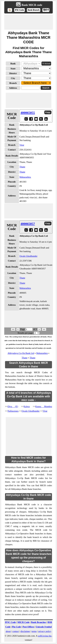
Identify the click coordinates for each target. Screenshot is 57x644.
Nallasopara (13, 411)
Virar (22, 145)
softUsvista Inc (45, 636)
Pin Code (16, 627)
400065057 (28, 224)
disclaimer (25, 631)
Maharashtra (25, 177)
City (13, 78)
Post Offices (28, 627)
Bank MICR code (32, 5)
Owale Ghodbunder (28, 256)
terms (34, 631)
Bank (13, 64)
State (13, 69)
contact (16, 631)
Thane (22, 167)
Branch (13, 83)
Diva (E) (13, 406)
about (8, 631)
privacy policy (45, 631)
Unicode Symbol (44, 627)
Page (23, 329)
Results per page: (25, 333)
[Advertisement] (29, 22)
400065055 (28, 113)
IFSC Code (20, 10)
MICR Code (23, 622)
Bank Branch (34, 10)
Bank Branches (38, 622)
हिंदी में (46, 10)
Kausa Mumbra (44, 406)
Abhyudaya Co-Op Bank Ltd (21, 353)
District (13, 73)
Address (13, 88)
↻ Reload (46, 63)
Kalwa (27, 406)
